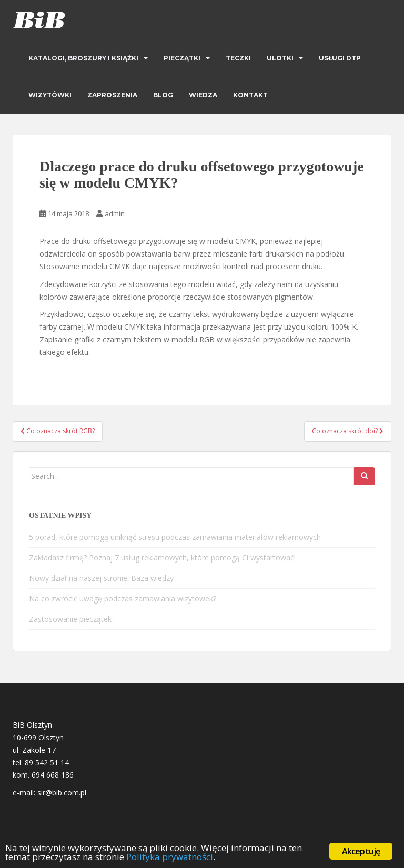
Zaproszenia (112, 95)
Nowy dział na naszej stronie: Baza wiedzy (101, 578)
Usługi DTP (340, 58)
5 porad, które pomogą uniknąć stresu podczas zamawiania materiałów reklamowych (175, 537)
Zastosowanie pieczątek (70, 619)
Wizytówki (50, 95)
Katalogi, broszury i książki (83, 58)
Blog (163, 95)
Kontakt (250, 95)
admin (115, 213)
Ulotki (280, 58)
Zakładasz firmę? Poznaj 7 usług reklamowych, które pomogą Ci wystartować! (162, 558)
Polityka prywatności (170, 857)
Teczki (238, 58)
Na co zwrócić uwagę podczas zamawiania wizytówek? (123, 599)
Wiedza (203, 95)
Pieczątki (182, 58)
